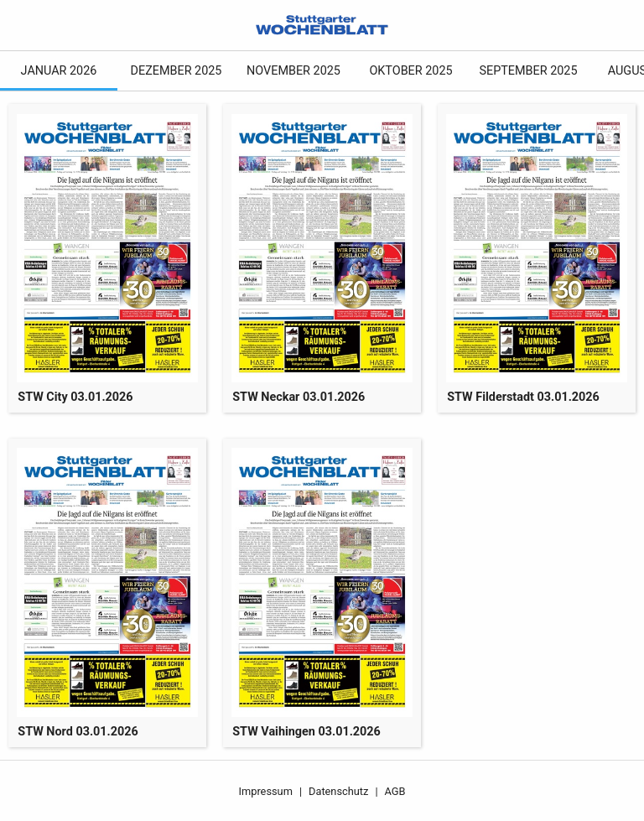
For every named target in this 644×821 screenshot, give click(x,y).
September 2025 (528, 71)
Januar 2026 (59, 71)
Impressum (266, 791)
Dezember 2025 (177, 71)
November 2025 (293, 71)
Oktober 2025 (410, 71)
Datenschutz (338, 791)
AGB (395, 791)
